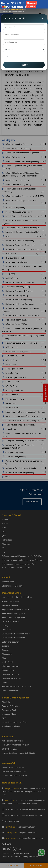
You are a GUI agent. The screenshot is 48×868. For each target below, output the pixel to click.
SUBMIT (24, 65)
